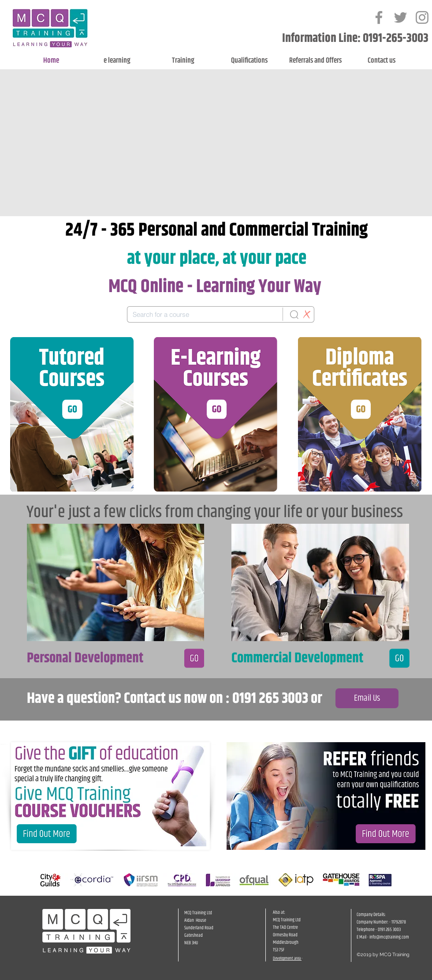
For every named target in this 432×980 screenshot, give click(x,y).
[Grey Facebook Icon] (379, 17)
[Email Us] (367, 698)
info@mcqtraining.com (389, 937)
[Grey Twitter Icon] (400, 17)
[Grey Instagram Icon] (422, 17)
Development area (287, 958)
